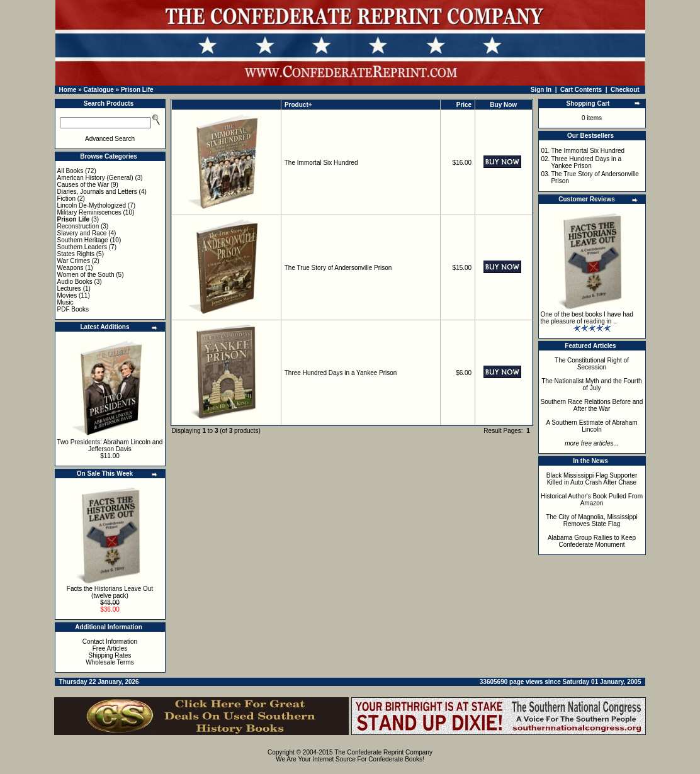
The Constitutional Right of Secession (592, 364)
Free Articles (110, 648)
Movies (67, 295)
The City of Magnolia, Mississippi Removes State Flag (592, 520)
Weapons (71, 268)
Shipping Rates (110, 655)
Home (68, 90)
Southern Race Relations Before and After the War (592, 405)
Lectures (69, 289)
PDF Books (73, 309)
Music (65, 302)
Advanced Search (110, 139)
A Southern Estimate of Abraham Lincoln (591, 426)
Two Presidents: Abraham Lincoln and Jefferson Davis (110, 446)
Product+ (298, 105)
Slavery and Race (82, 233)
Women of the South (86, 275)
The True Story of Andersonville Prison (338, 268)
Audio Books (75, 282)
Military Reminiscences (89, 212)
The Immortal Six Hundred (321, 163)
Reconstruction (78, 226)
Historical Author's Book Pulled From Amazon (592, 500)
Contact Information (110, 642)
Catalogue (98, 90)
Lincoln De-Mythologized (92, 205)
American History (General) (95, 178)
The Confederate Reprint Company (383, 752)
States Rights (76, 254)
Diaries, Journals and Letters (97, 192)
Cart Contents (581, 90)
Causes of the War (83, 185)
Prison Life (137, 90)
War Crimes (74, 261)
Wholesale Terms (110, 662)
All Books (71, 171)
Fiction (66, 199)
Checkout (625, 90)
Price (464, 105)
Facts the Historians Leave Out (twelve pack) (110, 592)
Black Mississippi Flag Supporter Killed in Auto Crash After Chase (592, 479)
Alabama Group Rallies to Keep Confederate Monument (592, 541)
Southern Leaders (82, 247)
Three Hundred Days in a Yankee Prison (341, 373)
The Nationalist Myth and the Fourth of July (592, 384)
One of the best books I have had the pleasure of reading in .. (587, 318)
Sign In (541, 90)
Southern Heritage (83, 240)
